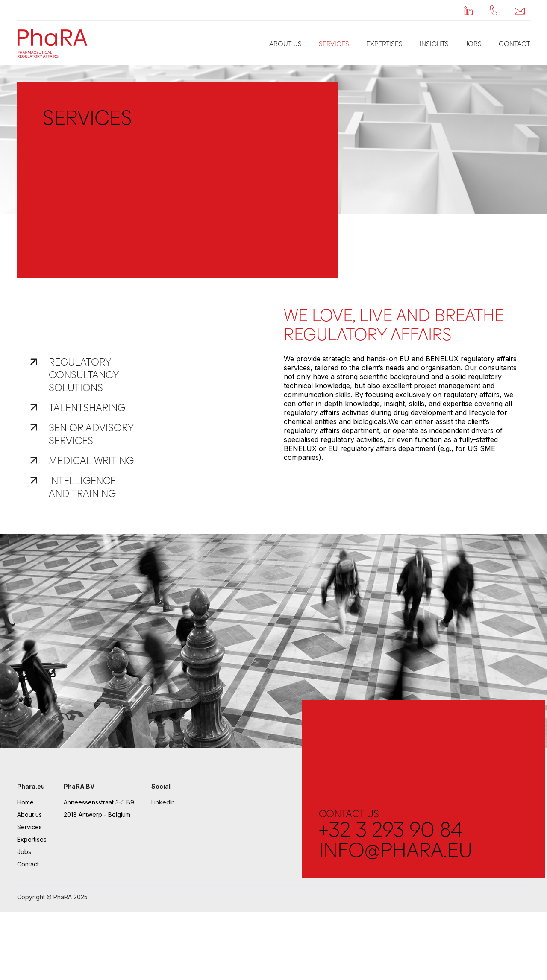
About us (285, 44)
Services (334, 44)
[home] (55, 43)
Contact (514, 44)
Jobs (474, 44)
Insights (434, 44)
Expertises (384, 44)
